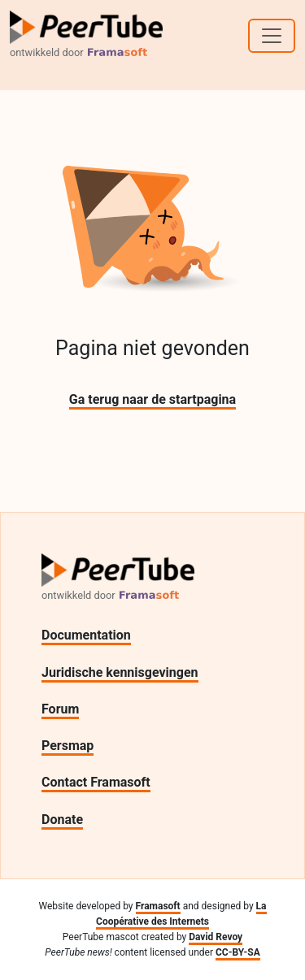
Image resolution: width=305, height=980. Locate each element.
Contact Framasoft (96, 782)
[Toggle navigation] (272, 36)
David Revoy (216, 937)
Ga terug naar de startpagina (152, 399)
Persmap (68, 746)
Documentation (86, 635)
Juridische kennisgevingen (120, 672)
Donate (62, 820)
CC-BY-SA (238, 952)
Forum (60, 709)
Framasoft (158, 906)
